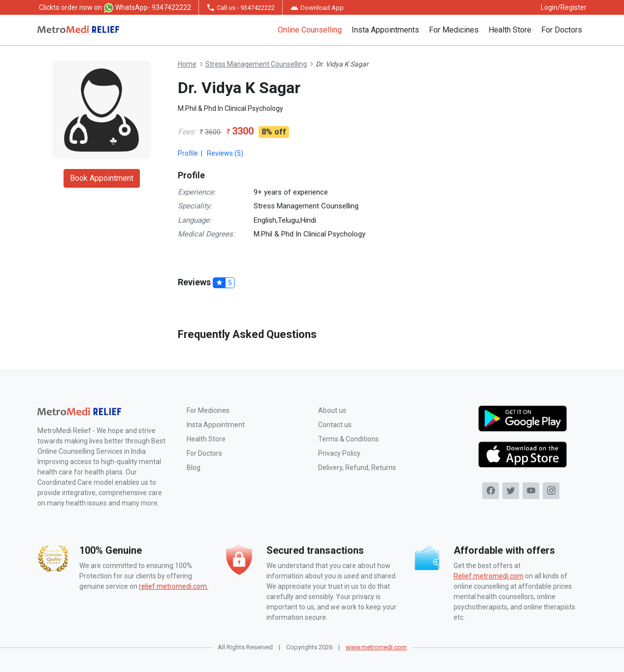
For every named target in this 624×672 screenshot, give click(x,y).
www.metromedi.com (376, 647)
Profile (188, 153)
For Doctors (562, 30)
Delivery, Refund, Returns (357, 468)
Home (187, 64)
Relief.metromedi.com (489, 576)
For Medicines (454, 30)
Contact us (335, 425)
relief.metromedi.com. (174, 586)
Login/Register (564, 7)
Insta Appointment (216, 425)
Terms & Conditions (348, 439)
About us (332, 410)
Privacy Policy (339, 453)
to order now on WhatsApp (115, 8)
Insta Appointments (385, 30)
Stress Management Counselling (256, 64)
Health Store (510, 30)
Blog (194, 468)
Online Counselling (310, 30)
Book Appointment (102, 178)
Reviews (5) (225, 153)
